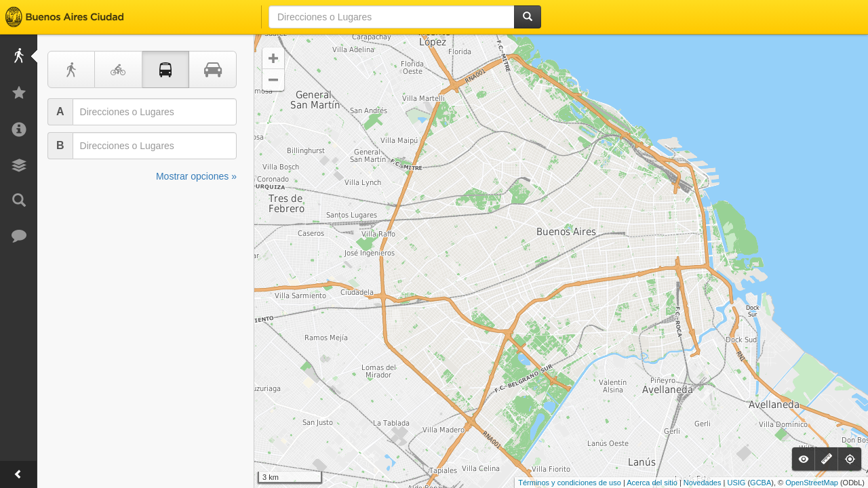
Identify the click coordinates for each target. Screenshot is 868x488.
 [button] (273, 80)
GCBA (761, 483)
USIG (736, 483)
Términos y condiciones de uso (570, 483)
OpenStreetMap (812, 483)
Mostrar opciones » (196, 176)
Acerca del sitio (652, 483)
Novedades (703, 483)
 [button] (273, 58)
